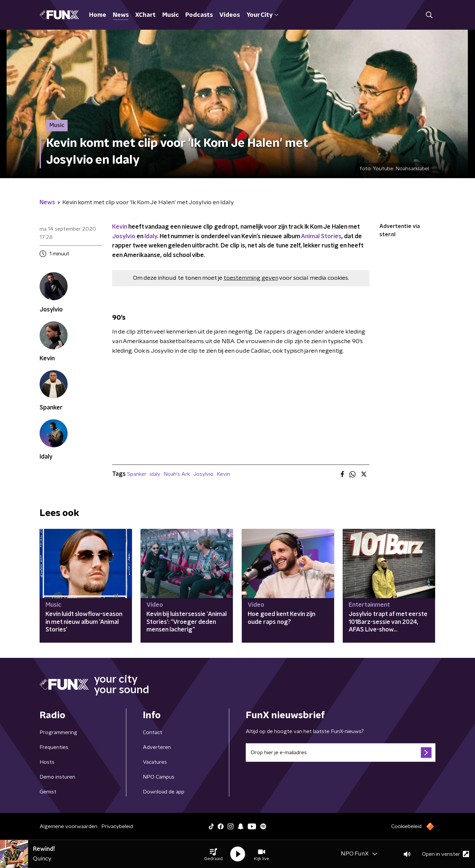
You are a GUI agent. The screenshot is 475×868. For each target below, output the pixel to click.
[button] (213, 854)
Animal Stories (321, 237)
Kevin (120, 227)
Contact (153, 732)
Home (98, 15)
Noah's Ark (177, 474)
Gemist (48, 792)
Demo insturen (57, 777)
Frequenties (54, 747)
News (121, 15)
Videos (230, 15)
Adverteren (157, 747)
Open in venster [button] (445, 854)
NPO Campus (159, 777)
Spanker (137, 474)
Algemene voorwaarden (68, 826)
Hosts (47, 762)
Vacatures (155, 762)
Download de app (164, 792)
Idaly (151, 237)
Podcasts (199, 15)
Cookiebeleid (406, 826)
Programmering (58, 732)
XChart (145, 15)
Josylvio (124, 237)
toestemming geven (251, 278)
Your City (262, 15)
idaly (155, 474)
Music (171, 15)
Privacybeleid (117, 826)
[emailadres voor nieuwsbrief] (341, 753)
